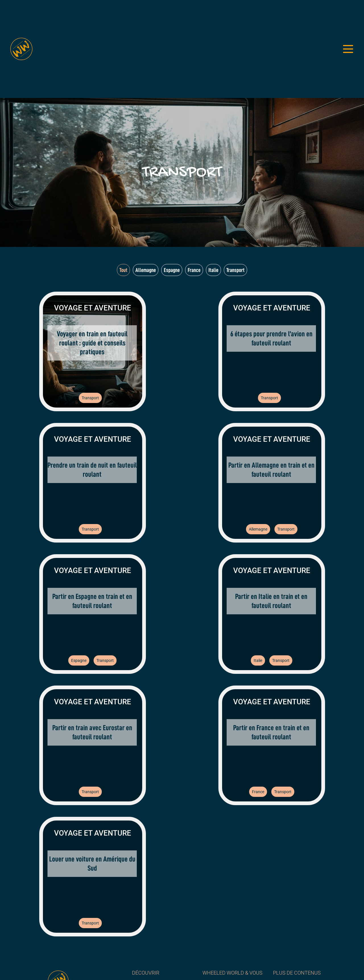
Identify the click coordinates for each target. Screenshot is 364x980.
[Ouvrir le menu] (348, 49)
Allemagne (258, 529)
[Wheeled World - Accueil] (21, 49)
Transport (90, 398)
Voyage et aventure (93, 308)
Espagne (79, 660)
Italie (258, 660)
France (258, 792)
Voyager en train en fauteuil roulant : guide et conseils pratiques (92, 343)
